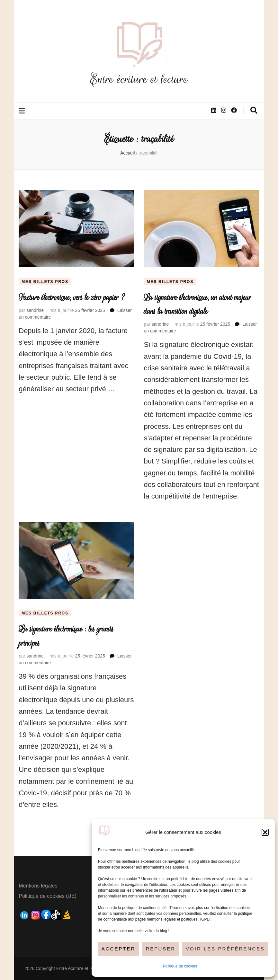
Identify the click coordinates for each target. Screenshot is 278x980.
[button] (265, 832)
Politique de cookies (180, 966)
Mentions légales (38, 886)
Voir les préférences (225, 949)
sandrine (35, 310)
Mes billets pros (45, 282)
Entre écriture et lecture (139, 79)
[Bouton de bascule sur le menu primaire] (22, 111)
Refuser (161, 949)
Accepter (119, 949)
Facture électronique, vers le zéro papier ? (72, 298)
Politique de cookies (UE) (48, 896)
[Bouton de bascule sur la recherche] (254, 110)
